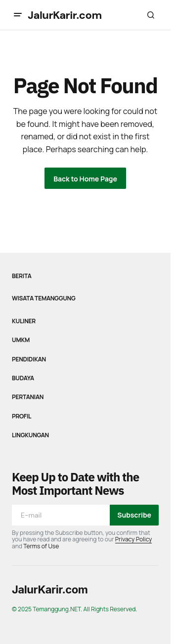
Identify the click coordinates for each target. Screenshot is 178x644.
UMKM (21, 340)
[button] (18, 15)
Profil (22, 416)
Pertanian (28, 397)
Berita (22, 276)
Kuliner (24, 321)
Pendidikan (29, 359)
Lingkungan (30, 435)
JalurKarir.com (65, 15)
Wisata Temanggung (44, 298)
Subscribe (134, 515)
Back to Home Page (85, 179)
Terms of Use (41, 546)
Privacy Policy (134, 539)
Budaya (23, 378)
